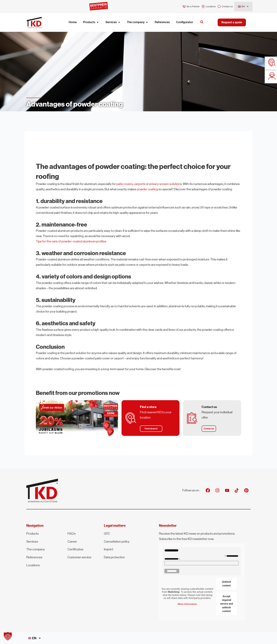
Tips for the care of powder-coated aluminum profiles (71, 241)
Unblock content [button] (227, 584)
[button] (151, 429)
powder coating (147, 189)
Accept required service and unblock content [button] (226, 604)
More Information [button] (187, 604)
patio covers (125, 184)
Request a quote (232, 22)
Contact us (209, 407)
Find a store (148, 407)
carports (140, 184)
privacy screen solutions (166, 184)
